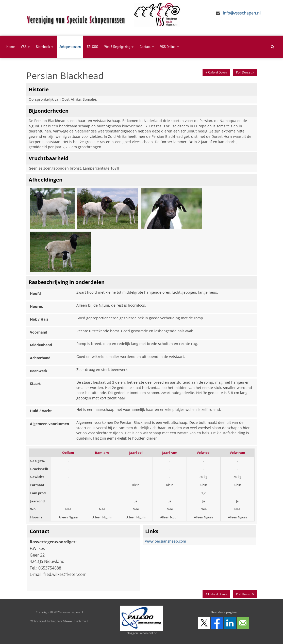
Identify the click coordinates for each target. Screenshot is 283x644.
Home (11, 47)
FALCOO (93, 47)
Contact (147, 47)
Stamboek (45, 47)
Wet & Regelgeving (119, 47)
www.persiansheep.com (166, 541)
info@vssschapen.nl (242, 13)
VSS (25, 47)
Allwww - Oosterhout (76, 621)
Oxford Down (216, 72)
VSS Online (170, 47)
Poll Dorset (245, 72)
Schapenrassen (70, 47)
